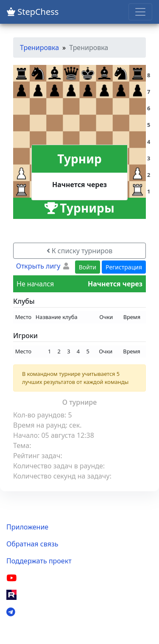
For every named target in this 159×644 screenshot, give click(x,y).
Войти (88, 267)
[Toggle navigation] (140, 12)
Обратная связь (32, 544)
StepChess (33, 12)
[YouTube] (11, 578)
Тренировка (39, 48)
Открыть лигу (38, 266)
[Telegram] (11, 612)
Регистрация (124, 267)
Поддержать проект (39, 561)
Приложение (27, 527)
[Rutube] (11, 595)
